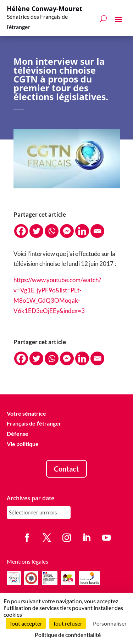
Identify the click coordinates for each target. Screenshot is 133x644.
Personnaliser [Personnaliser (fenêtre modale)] (110, 623)
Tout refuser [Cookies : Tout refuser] (68, 623)
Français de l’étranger (34, 423)
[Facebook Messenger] (67, 231)
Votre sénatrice (26, 413)
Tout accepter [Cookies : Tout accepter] (26, 623)
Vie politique (23, 444)
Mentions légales (27, 561)
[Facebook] (21, 231)
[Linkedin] (82, 231)
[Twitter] (36, 231)
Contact (66, 469)
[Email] (97, 231)
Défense (18, 434)
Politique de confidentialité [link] (68, 635)
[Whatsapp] (52, 231)
